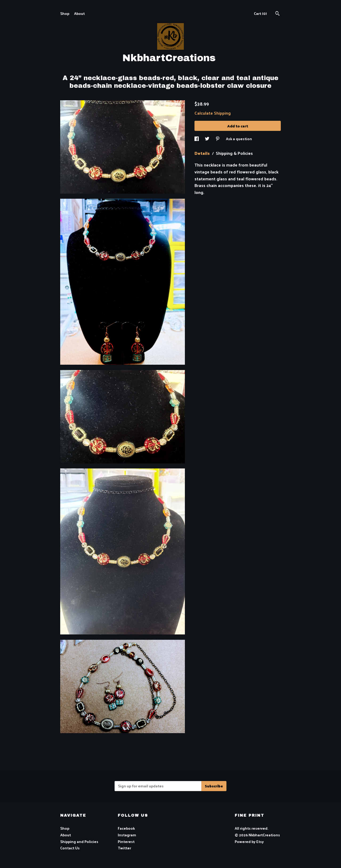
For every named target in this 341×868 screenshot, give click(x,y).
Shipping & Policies (234, 153)
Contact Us (70, 848)
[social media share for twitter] (208, 139)
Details (203, 153)
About (79, 13)
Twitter (124, 848)
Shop (65, 13)
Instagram (127, 835)
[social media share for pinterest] (218, 139)
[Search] (277, 14)
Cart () (260, 13)
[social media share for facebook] (197, 139)
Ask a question (239, 139)
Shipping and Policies (79, 842)
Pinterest (126, 842)
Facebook (126, 828)
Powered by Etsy (249, 842)
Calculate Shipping (213, 113)
